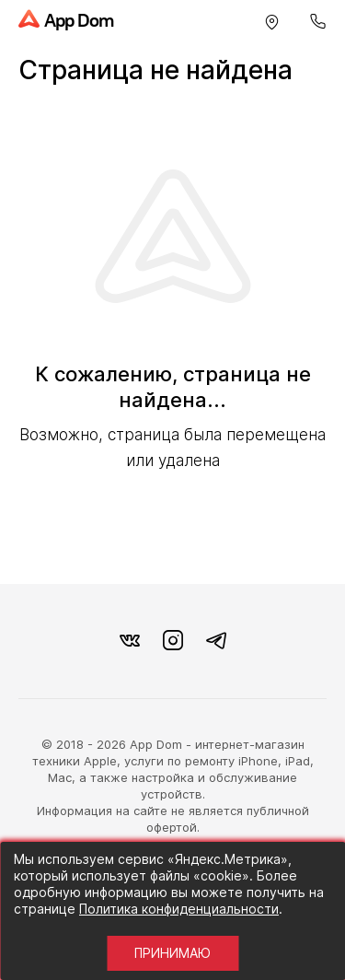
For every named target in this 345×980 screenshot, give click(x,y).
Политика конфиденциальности (179, 909)
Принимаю (172, 953)
